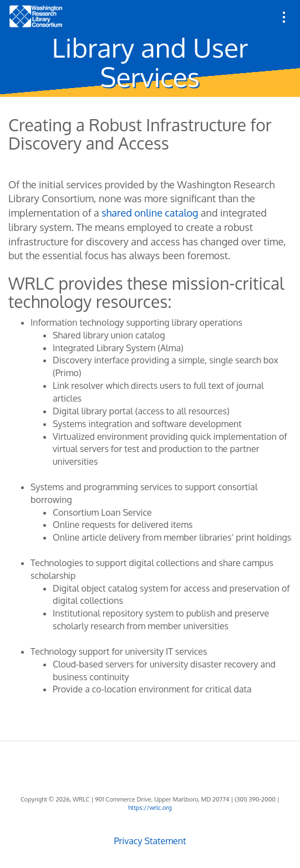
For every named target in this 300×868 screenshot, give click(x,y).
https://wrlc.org (150, 808)
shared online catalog (150, 213)
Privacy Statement (150, 841)
